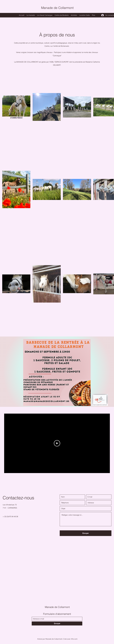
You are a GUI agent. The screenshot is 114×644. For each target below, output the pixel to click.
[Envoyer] (86, 533)
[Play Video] (57, 443)
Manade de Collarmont (57, 8)
